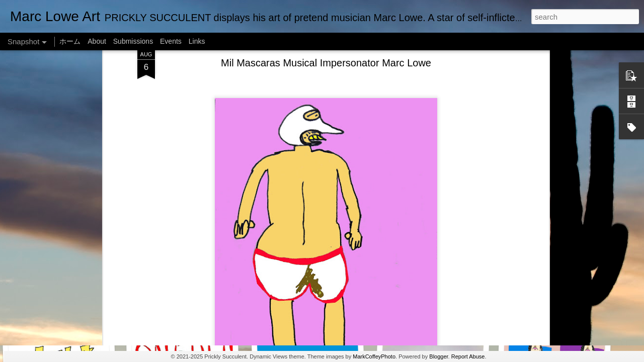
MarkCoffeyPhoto (374, 356)
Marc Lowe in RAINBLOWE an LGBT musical (333, 312)
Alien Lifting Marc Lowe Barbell (435, 309)
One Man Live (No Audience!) (68, 178)
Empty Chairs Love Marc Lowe (553, 179)
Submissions (133, 41)
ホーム (70, 41)
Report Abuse (468, 356)
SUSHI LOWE (186, 178)
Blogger (438, 356)
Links (197, 41)
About (97, 41)
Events (171, 41)
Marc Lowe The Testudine (429, 178)
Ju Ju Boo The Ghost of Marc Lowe (560, 316)
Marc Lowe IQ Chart (190, 315)
